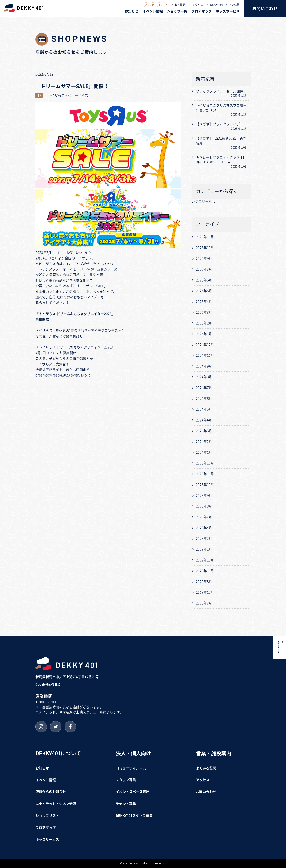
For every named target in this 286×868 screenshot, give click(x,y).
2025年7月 (204, 269)
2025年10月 (205, 248)
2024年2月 (204, 442)
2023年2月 (204, 539)
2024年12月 (205, 345)
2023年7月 (204, 517)
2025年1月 (204, 334)
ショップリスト (47, 816)
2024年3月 (204, 431)
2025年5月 (204, 291)
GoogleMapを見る (48, 684)
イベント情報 (153, 11)
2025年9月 (204, 258)
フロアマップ (202, 11)
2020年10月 (205, 571)
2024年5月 (204, 409)
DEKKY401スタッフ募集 (225, 5)
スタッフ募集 (126, 780)
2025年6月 (204, 280)
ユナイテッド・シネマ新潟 (56, 804)
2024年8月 (204, 377)
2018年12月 (205, 592)
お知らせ (131, 11)
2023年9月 (204, 495)
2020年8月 (204, 582)
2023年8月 (204, 506)
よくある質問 (177, 5)
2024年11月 (205, 355)
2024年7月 (204, 388)
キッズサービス (228, 11)
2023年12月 (205, 463)
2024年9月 (204, 366)
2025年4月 (204, 302)
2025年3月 (204, 312)
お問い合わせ (265, 8)
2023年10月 (205, 485)
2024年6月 (204, 399)
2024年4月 (204, 420)
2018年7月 (204, 603)
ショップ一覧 (177, 11)
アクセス (198, 5)
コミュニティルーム (131, 768)
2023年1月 (204, 549)
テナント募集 (126, 804)
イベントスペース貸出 (133, 792)
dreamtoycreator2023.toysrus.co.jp (63, 375)
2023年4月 (204, 528)
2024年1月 (204, 452)
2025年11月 (205, 237)
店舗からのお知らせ (51, 792)
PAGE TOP (279, 647)
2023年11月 (205, 474)
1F (39, 95)
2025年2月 (204, 323)
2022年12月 (205, 560)
